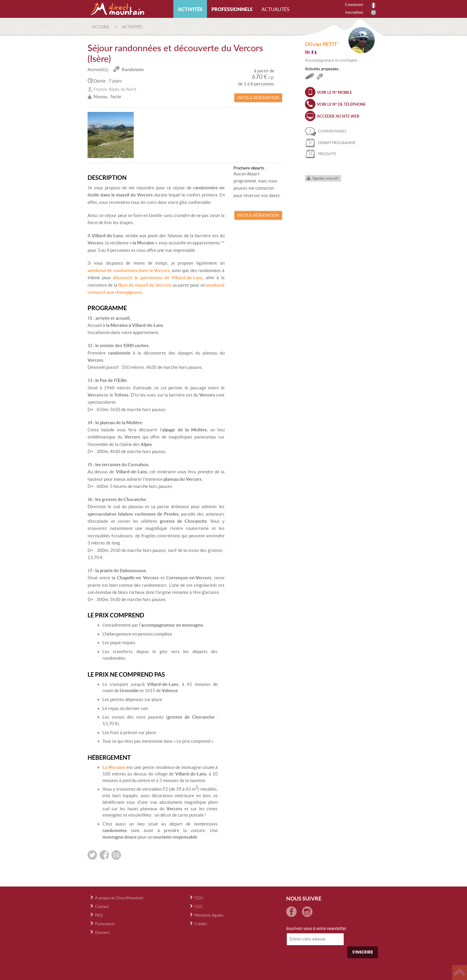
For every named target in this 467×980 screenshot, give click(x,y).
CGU (199, 898)
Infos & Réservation (258, 98)
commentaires (326, 131)
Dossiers (102, 933)
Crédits (201, 924)
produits (320, 154)
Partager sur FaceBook (104, 855)
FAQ (99, 915)
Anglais (373, 13)
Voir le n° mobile (334, 92)
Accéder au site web (338, 116)
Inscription (354, 12)
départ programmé (330, 143)
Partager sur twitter (92, 855)
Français (373, 5)
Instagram (307, 912)
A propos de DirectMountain (119, 898)
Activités (190, 9)
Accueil (101, 27)
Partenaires (105, 924)
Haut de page (460, 973)
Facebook (291, 912)
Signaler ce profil (325, 178)
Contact (102, 907)
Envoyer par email (116, 855)
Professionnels (232, 9)
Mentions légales (209, 915)
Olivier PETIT (321, 44)
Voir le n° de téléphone (341, 104)
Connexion (354, 5)
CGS (198, 907)
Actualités (275, 9)
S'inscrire (363, 952)
